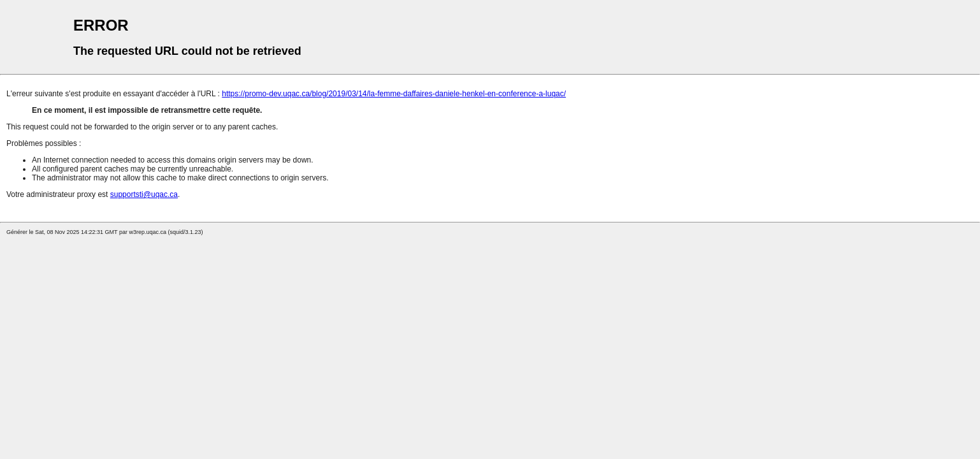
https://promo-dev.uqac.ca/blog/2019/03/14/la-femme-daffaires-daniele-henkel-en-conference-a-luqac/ (394, 94)
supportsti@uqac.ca (144, 194)
